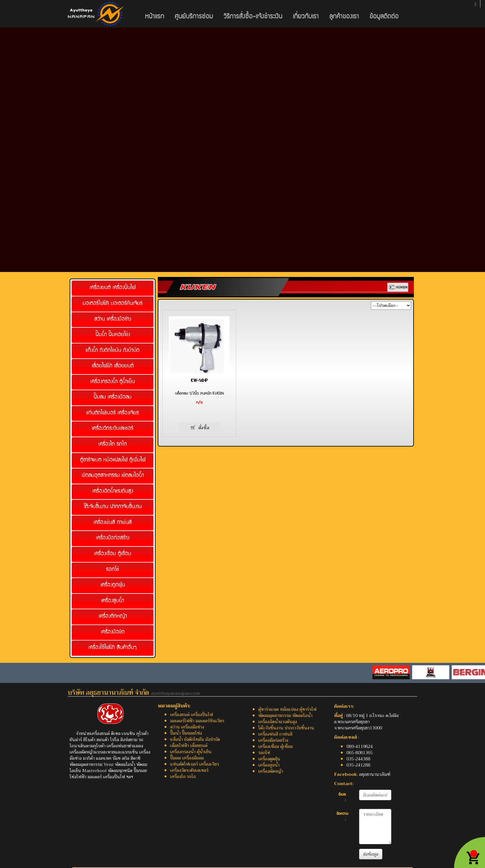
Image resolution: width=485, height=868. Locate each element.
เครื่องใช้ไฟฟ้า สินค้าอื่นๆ (113, 648)
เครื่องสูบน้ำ (113, 601)
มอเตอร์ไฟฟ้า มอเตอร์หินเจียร (113, 304)
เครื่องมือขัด (113, 632)
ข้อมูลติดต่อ (384, 17)
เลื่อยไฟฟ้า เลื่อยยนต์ (113, 366)
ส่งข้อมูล (371, 854)
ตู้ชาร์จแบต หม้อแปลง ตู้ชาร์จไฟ (287, 709)
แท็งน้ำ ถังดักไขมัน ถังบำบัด (113, 351)
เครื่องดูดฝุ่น (113, 585)
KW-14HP (199, 381)
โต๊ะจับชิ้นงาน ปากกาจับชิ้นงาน (113, 507)
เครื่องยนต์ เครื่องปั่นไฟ (113, 288)
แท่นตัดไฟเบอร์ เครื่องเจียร (113, 413)
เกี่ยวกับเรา (306, 17)
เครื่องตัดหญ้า (113, 617)
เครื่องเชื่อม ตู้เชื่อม (113, 554)
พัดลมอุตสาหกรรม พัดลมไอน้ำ (113, 476)
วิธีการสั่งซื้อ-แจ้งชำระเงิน (253, 17)
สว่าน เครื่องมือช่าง (113, 320)
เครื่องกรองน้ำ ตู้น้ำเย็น (113, 382)
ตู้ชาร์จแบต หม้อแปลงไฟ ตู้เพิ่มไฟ (113, 460)
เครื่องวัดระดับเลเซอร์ (113, 429)
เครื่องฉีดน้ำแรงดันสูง (113, 492)
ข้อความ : (342, 817)
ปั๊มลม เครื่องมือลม (113, 397)
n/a (199, 403)
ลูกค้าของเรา (344, 17)
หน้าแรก (155, 17)
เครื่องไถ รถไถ (113, 445)
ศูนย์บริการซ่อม (194, 17)
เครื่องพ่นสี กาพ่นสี (113, 523)
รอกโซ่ (113, 570)
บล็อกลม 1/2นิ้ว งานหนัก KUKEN (199, 394)
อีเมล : (342, 798)
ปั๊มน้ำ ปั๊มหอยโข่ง (113, 335)
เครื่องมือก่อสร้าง (113, 538)
